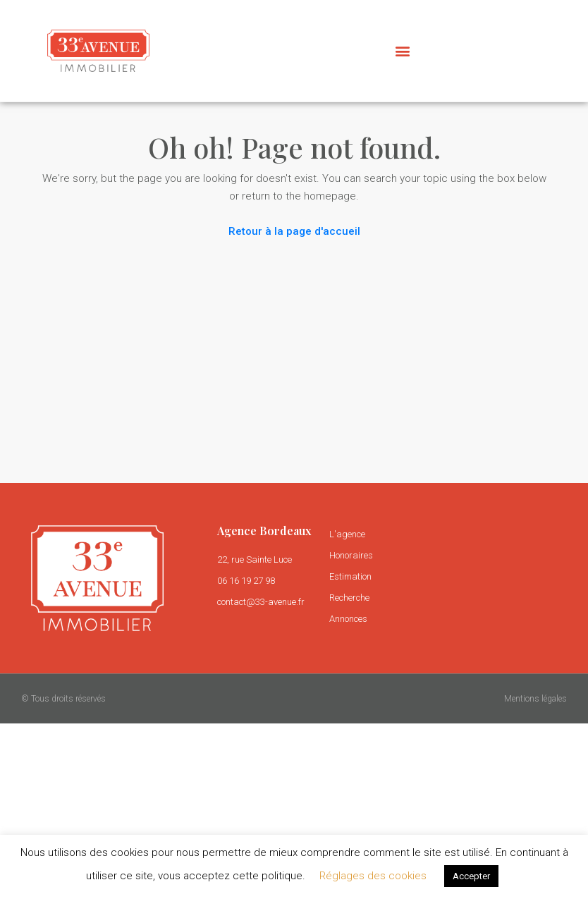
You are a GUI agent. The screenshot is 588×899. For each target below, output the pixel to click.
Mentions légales (535, 699)
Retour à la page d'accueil (294, 231)
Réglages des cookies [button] (373, 876)
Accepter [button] (471, 876)
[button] (402, 51)
